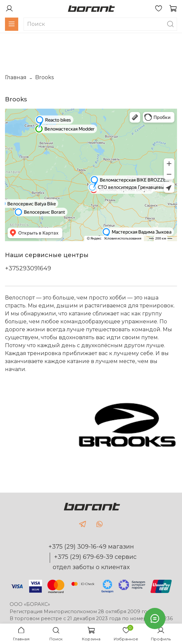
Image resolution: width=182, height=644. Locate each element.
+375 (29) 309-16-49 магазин (91, 547)
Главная (16, 77)
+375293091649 (28, 268)
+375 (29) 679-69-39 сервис (95, 557)
